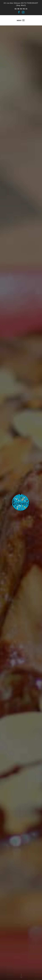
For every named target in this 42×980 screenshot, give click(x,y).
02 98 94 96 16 (21, 9)
